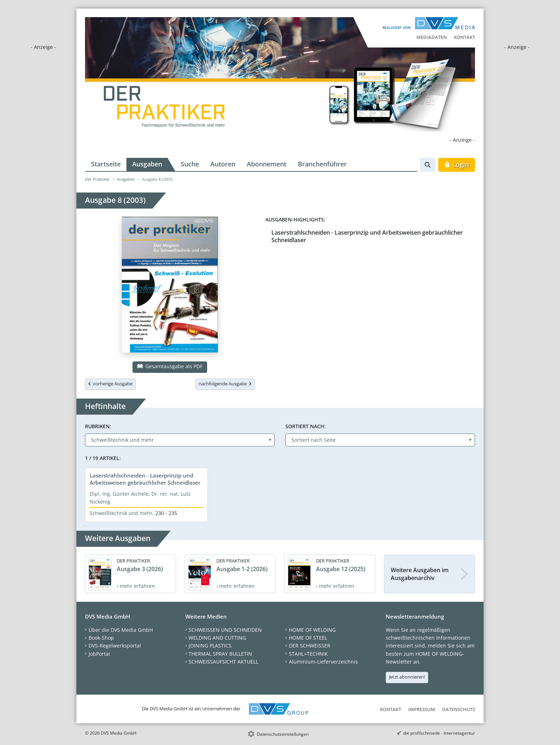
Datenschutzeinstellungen (283, 734)
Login (457, 164)
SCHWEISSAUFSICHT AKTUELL (223, 662)
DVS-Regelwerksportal (115, 646)
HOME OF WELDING (312, 630)
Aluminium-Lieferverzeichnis (323, 662)
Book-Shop (101, 638)
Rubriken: (98, 426)
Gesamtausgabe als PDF (170, 366)
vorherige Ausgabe (110, 384)
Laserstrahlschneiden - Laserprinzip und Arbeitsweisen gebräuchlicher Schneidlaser (367, 236)
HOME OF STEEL (308, 638)
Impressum (422, 709)
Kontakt (464, 37)
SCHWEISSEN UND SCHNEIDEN (225, 630)
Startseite (106, 164)
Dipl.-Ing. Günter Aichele (119, 494)
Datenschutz (459, 709)
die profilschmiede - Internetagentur (439, 733)
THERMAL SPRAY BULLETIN (220, 654)
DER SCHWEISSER (310, 646)
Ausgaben (147, 164)
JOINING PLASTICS (210, 646)
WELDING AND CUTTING (217, 638)
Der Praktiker (97, 179)
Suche (190, 164)
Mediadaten (432, 37)
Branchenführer (322, 164)
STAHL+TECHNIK (308, 654)
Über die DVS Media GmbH (121, 630)
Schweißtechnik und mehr (121, 513)
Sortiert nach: (306, 426)
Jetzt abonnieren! (407, 677)
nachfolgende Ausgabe (225, 384)
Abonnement (267, 164)
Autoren (223, 164)
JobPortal (99, 654)
